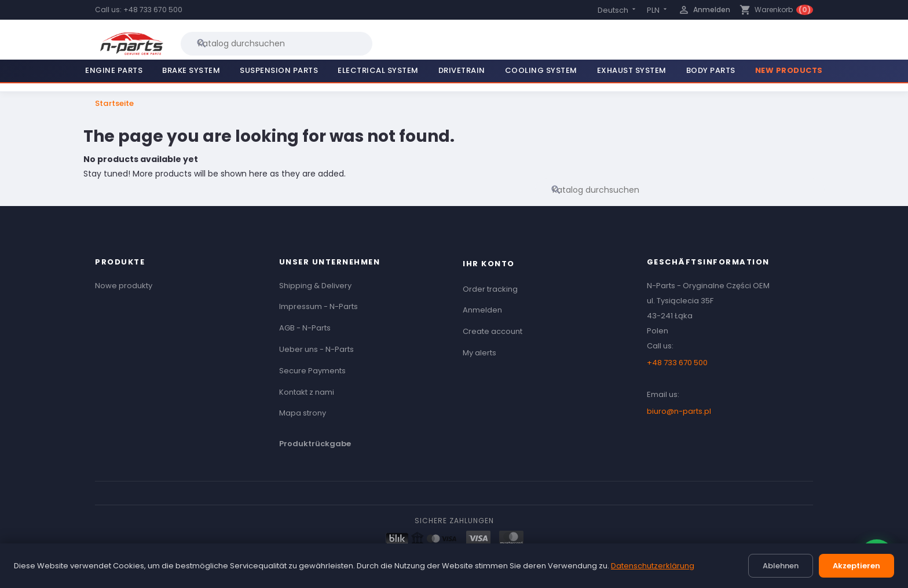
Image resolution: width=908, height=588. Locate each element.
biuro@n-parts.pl (679, 411)
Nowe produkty (124, 286)
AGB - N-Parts (305, 328)
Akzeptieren (856, 566)
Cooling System (541, 70)
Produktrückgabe (315, 444)
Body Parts (711, 70)
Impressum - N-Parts (318, 306)
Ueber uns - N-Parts (316, 349)
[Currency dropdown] (658, 10)
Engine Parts (114, 70)
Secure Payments (312, 371)
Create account (493, 331)
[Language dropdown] (618, 10)
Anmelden (482, 310)
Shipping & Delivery (315, 286)
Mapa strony (303, 413)
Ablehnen (781, 566)
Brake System (191, 70)
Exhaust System (632, 70)
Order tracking (490, 289)
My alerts (479, 353)
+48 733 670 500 (153, 10)
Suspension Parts (279, 70)
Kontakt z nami (307, 392)
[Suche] (277, 43)
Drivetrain (462, 70)
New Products (789, 70)
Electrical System (378, 70)
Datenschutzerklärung (653, 566)
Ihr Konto (489, 264)
